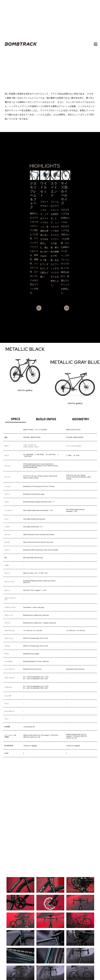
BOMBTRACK (20, 44)
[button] (49, 313)
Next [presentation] (74, 308)
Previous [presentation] (33, 308)
